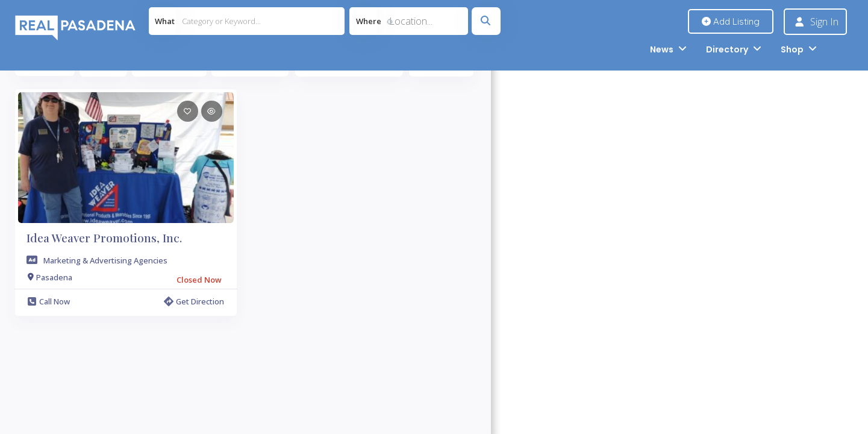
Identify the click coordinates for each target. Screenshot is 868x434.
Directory (727, 49)
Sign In (824, 22)
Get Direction (194, 301)
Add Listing (731, 21)
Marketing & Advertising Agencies (105, 260)
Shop (792, 49)
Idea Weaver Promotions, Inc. (104, 237)
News (662, 49)
